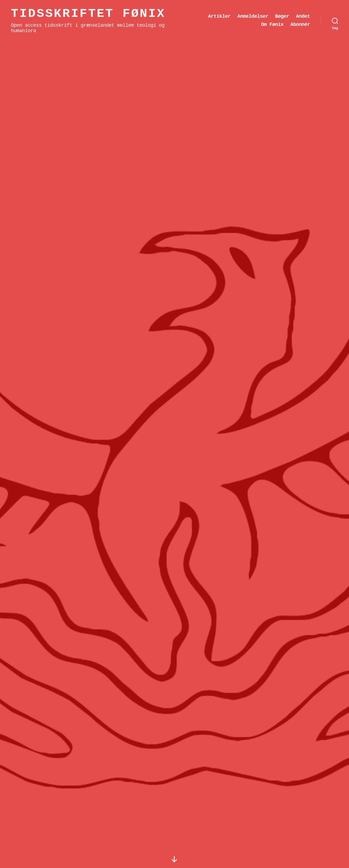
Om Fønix (272, 25)
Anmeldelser (253, 16)
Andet (303, 16)
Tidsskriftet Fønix (88, 14)
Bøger (282, 16)
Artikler (219, 16)
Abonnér (300, 25)
